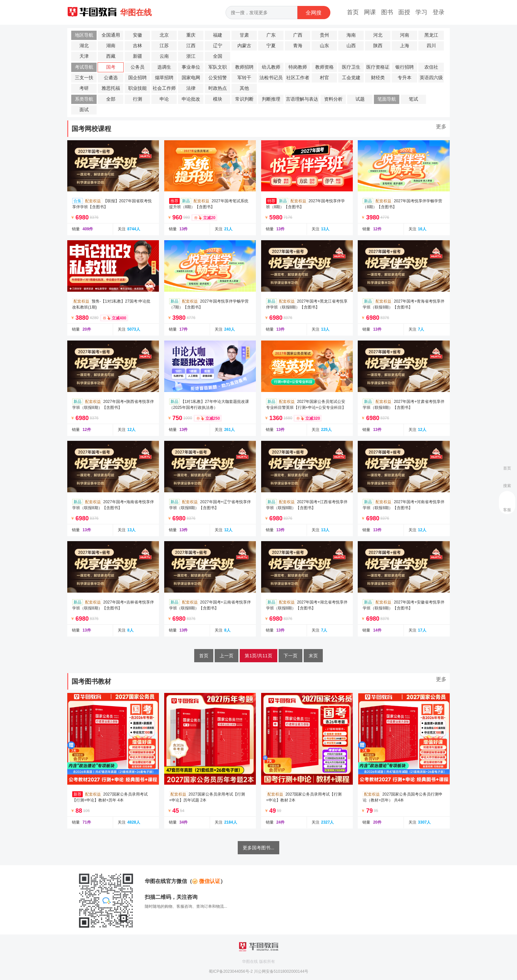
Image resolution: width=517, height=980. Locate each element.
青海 (298, 46)
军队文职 (218, 67)
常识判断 (244, 99)
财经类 (378, 78)
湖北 (84, 46)
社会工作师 (164, 88)
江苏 (164, 46)
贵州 (324, 35)
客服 (507, 510)
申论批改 (191, 99)
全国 (218, 56)
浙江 (191, 56)
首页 (353, 12)
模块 (218, 99)
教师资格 (324, 67)
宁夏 (271, 46)
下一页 (290, 656)
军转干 (244, 78)
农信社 (431, 67)
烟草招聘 (164, 78)
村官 (324, 78)
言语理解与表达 (302, 99)
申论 (164, 99)
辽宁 (218, 46)
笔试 (413, 99)
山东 (324, 46)
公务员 (137, 67)
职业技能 (137, 88)
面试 (84, 110)
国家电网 (191, 78)
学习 (421, 12)
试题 (360, 99)
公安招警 (218, 78)
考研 (84, 88)
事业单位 (191, 67)
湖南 (111, 46)
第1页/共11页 (258, 656)
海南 (351, 35)
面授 (404, 12)
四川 (431, 46)
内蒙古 (244, 46)
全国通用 (111, 35)
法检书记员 (271, 78)
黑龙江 (431, 35)
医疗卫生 (351, 67)
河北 (378, 35)
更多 (441, 127)
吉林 (137, 46)
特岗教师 (298, 67)
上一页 (227, 656)
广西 (298, 35)
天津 (84, 56)
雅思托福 (111, 88)
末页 (313, 656)
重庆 (191, 35)
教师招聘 (244, 67)
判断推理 (271, 99)
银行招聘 (405, 67)
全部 (111, 99)
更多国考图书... (258, 848)
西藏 (111, 56)
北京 (164, 35)
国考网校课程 (91, 129)
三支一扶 (84, 78)
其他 (244, 88)
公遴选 (111, 78)
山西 (351, 46)
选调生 (164, 67)
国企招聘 (137, 78)
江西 (191, 46)
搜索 (507, 486)
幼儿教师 (271, 67)
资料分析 (333, 99)
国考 (111, 67)
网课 (370, 12)
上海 (405, 46)
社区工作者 (298, 78)
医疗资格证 (378, 67)
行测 (137, 99)
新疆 (137, 56)
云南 (164, 56)
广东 (271, 35)
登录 (439, 12)
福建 (218, 35)
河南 (405, 35)
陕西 (378, 46)
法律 (191, 88)
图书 (387, 12)
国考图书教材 (91, 681)
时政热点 (218, 88)
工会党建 (351, 78)
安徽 (137, 35)
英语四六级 (431, 78)
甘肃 (244, 35)
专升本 (405, 78)
